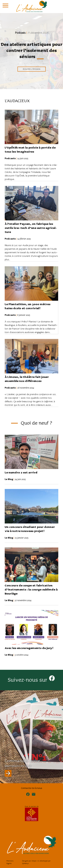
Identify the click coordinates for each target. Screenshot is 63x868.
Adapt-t (35, 861)
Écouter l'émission (32, 69)
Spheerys (25, 863)
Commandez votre (22, 768)
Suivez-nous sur (32, 680)
